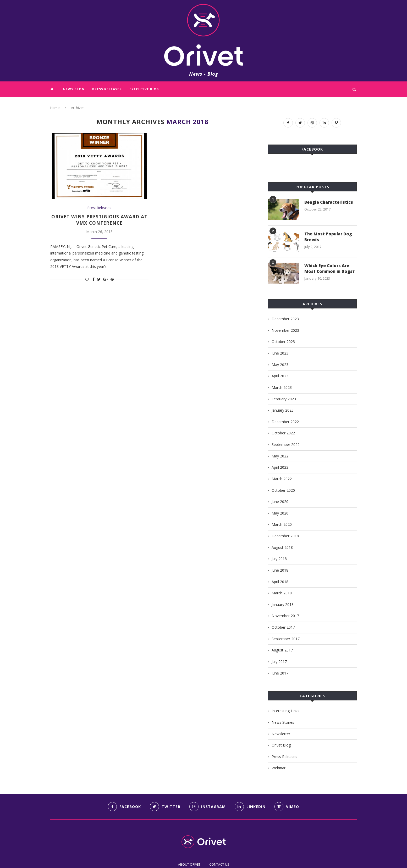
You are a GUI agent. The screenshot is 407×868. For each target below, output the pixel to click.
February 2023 (284, 399)
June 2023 (280, 353)
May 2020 (280, 513)
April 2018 (280, 582)
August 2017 (282, 650)
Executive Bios (144, 89)
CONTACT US (219, 864)
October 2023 (283, 342)
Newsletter (281, 734)
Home (55, 108)
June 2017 (280, 673)
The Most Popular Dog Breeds (329, 237)
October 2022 (283, 433)
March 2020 (282, 524)
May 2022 (280, 456)
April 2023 (280, 376)
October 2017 (283, 627)
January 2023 (283, 410)
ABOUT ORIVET (189, 864)
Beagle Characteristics (329, 202)
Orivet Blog (281, 745)
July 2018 (279, 559)
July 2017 (279, 662)
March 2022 (282, 479)
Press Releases (107, 89)
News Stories (283, 722)
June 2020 (280, 502)
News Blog (74, 89)
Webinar (279, 768)
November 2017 (285, 616)
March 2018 (282, 593)
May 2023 (280, 365)
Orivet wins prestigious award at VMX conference (99, 220)
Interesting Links (285, 711)
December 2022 (285, 422)
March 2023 (282, 387)
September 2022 (286, 444)
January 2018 (283, 604)
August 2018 (282, 547)
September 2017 (286, 639)
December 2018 (285, 536)
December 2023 (285, 319)
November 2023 (285, 330)
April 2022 (280, 467)
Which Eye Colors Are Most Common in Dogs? (330, 268)
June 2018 (280, 570)
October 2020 (283, 490)
